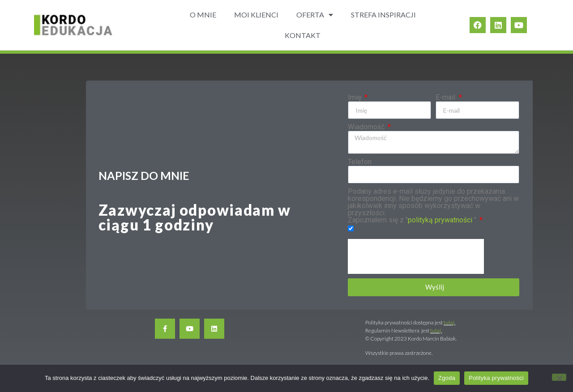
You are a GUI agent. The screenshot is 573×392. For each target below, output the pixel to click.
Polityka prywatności (496, 378)
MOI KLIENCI (256, 15)
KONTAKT (303, 35)
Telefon (360, 162)
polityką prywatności (440, 220)
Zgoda (447, 378)
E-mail (446, 98)
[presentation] (416, 256)
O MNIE (203, 15)
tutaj (449, 322)
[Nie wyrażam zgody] (559, 377)
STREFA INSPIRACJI (383, 15)
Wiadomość (367, 127)
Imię (355, 98)
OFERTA (315, 15)
